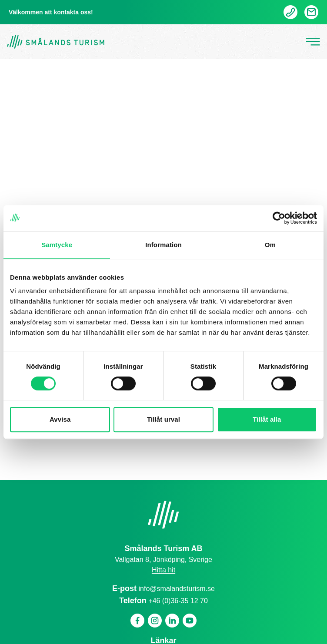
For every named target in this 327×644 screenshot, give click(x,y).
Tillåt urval (163, 419)
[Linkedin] (172, 621)
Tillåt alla (267, 419)
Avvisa (60, 419)
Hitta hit (163, 570)
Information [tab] (163, 245)
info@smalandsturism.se (177, 589)
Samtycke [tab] (57, 245)
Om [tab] (270, 245)
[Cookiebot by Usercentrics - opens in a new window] (279, 218)
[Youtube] (190, 621)
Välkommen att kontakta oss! (51, 12)
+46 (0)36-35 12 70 (178, 601)
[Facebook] (137, 621)
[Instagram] (155, 621)
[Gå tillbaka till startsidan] (56, 42)
